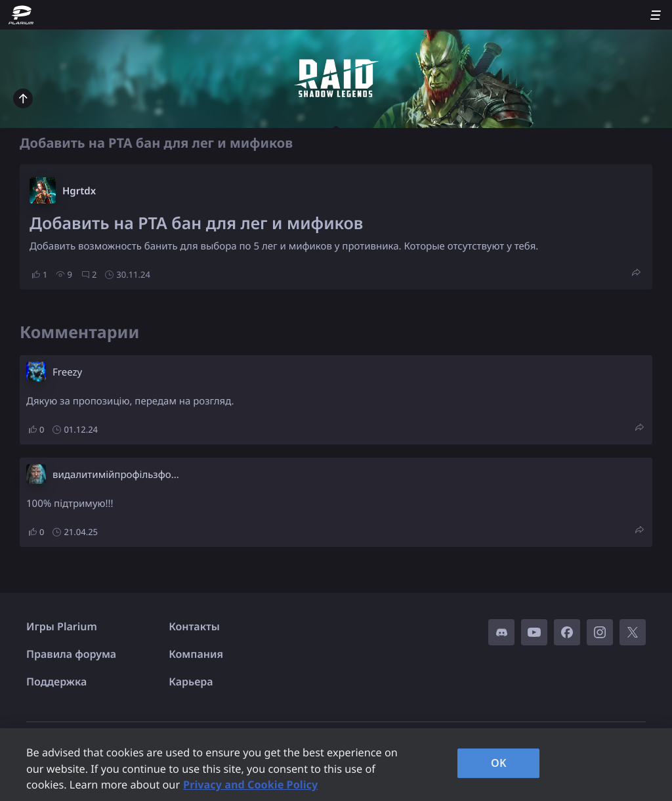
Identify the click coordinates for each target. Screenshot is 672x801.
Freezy (67, 372)
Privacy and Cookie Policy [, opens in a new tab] (250, 785)
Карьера (191, 682)
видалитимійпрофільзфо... (116, 475)
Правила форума (71, 654)
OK (499, 763)
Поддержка (56, 682)
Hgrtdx (79, 191)
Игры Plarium (62, 626)
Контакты (194, 626)
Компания (196, 654)
